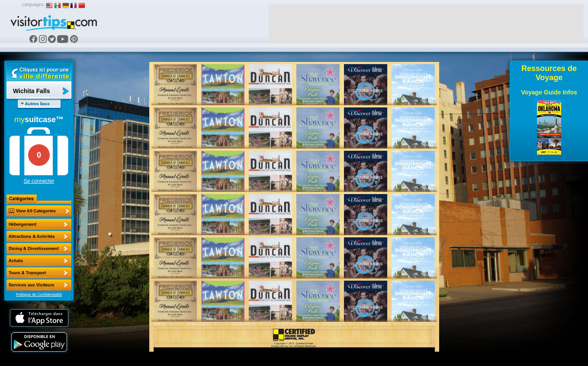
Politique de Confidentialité (39, 295)
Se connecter (39, 181)
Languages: (33, 5)
